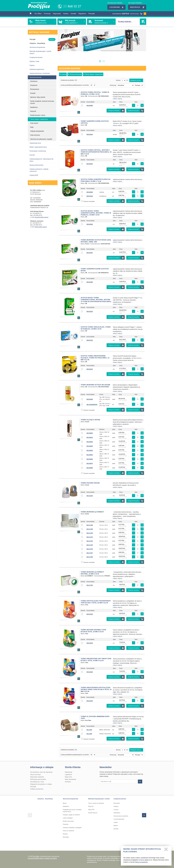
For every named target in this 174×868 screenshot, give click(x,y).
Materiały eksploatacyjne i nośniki (99, 799)
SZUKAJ (143, 22)
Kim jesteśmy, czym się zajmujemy (41, 772)
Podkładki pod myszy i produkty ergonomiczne (72, 811)
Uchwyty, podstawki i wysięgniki (72, 828)
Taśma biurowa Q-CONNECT (92, 512)
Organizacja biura (35, 143)
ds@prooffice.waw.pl (41, 227)
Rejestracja (137, 7)
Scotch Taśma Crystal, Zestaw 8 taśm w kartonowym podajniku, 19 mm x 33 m (96, 152)
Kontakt (73, 14)
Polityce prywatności (141, 863)
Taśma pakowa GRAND (90, 483)
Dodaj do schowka (114, 111)
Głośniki (65, 834)
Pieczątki (92, 14)
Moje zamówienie (71, 779)
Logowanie (116, 7)
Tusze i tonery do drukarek (96, 803)
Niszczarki (117, 803)
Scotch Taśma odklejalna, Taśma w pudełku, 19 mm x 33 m (96, 328)
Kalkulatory (117, 813)
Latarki (116, 822)
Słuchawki (66, 837)
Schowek (68, 782)
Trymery (116, 810)
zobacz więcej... (118, 99)
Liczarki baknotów (119, 819)
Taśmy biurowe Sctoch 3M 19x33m (95, 385)
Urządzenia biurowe (36, 57)
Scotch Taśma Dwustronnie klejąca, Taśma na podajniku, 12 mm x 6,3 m (95, 358)
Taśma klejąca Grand (90, 420)
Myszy (65, 803)
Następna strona (135, 80)
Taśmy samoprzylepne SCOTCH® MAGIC (95, 270)
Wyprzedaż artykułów (37, 777)
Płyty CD (91, 806)
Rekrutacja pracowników (38, 779)
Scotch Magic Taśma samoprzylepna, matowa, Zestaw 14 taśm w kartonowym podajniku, (96, 300)
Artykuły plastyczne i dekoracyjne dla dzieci (41, 160)
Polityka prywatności (37, 789)
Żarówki (116, 829)
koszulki (32, 155)
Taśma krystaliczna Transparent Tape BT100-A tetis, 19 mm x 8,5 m (96, 602)
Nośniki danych (93, 813)
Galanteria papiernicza (37, 69)
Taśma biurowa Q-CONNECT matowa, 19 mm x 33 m (92, 573)
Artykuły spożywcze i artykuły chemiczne (39, 170)
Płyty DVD (91, 810)
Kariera (66, 14)
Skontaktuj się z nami (37, 782)
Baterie (116, 825)
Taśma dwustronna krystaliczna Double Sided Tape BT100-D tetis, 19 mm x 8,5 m (96, 689)
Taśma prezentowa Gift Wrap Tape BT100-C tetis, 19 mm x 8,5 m (96, 660)
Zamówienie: (129, 14)
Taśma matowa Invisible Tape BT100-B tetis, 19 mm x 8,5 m (93, 631)
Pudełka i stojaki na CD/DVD (71, 815)
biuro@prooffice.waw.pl (41, 217)
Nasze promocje (35, 775)
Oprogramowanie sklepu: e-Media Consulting (42, 858)
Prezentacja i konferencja (38, 151)
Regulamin (82, 14)
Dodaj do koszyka (133, 111)
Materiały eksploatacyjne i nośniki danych (40, 52)
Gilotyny (116, 806)
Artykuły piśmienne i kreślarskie (40, 73)
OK (140, 782)
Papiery (32, 65)
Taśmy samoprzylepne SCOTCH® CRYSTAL (95, 122)
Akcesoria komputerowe (37, 47)
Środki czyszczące (68, 821)
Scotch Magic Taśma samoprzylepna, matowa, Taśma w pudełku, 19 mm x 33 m (96, 213)
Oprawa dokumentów (36, 165)
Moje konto (68, 777)
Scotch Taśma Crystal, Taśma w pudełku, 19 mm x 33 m (95, 93)
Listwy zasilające (68, 818)
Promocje (47, 14)
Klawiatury (66, 806)
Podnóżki (66, 824)
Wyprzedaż (57, 14)
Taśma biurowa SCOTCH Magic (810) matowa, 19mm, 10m (96, 241)
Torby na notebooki (68, 831)
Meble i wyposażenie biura (38, 147)
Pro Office (38, 14)
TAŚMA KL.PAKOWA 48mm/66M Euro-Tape (95, 717)
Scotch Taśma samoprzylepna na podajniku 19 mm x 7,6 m (96, 180)
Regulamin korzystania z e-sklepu (41, 784)
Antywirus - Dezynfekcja (45, 799)
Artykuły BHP (34, 175)
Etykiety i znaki (34, 61)
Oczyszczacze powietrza (121, 816)
